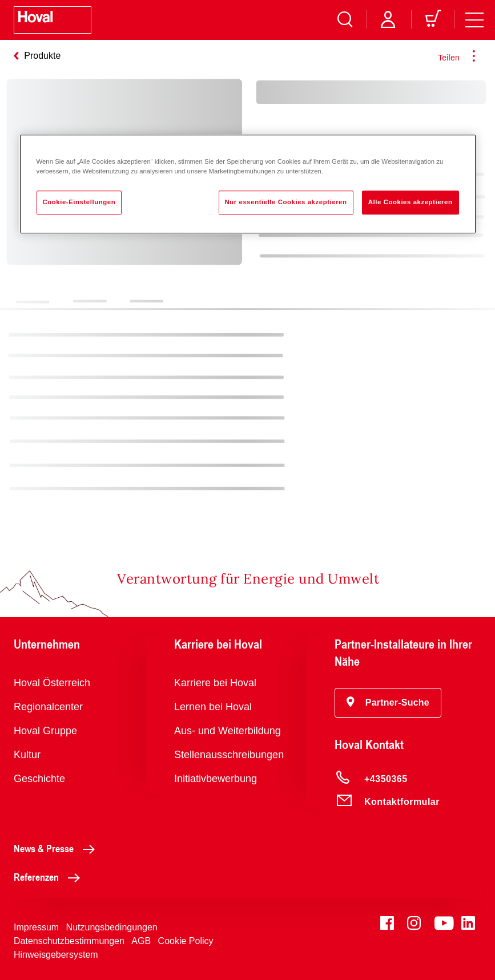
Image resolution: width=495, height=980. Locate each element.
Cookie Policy (186, 941)
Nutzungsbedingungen (112, 927)
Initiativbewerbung (216, 779)
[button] (388, 703)
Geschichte (39, 779)
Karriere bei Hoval (215, 683)
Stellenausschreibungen (229, 755)
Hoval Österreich (52, 683)
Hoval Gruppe (45, 731)
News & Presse (57, 848)
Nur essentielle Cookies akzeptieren (286, 202)
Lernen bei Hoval (213, 707)
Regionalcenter (48, 707)
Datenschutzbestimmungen (69, 941)
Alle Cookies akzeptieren (411, 202)
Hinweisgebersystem (56, 955)
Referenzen (50, 877)
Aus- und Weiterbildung (228, 731)
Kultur (27, 755)
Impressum (36, 927)
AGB (141, 941)
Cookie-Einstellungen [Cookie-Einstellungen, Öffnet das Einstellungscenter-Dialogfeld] (79, 202)
